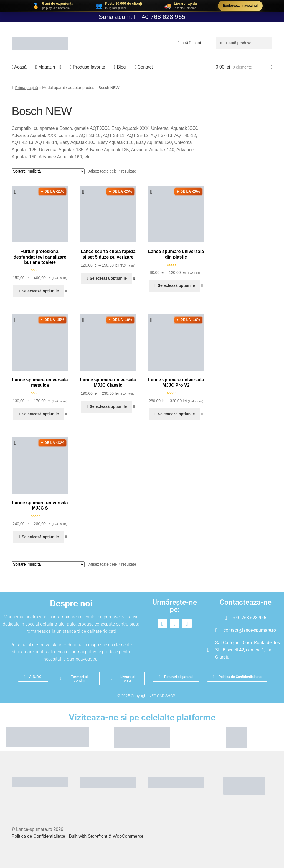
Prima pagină (27, 88)
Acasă (19, 67)
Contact (144, 67)
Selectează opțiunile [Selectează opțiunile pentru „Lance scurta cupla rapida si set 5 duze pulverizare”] (108, 278)
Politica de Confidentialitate (38, 836)
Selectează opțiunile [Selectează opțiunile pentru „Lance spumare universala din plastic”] (176, 285)
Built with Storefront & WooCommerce (106, 836)
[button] (17, 192)
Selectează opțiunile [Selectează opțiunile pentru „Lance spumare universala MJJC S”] (40, 537)
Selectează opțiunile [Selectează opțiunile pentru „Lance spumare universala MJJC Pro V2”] (176, 414)
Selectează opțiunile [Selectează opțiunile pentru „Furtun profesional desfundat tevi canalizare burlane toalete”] (40, 291)
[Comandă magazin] (48, 171)
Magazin (45, 67)
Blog (120, 67)
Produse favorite (88, 67)
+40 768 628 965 (162, 17)
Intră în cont (190, 43)
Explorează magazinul (240, 6)
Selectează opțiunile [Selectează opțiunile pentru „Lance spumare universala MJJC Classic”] (108, 406)
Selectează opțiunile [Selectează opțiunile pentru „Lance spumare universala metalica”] (40, 414)
